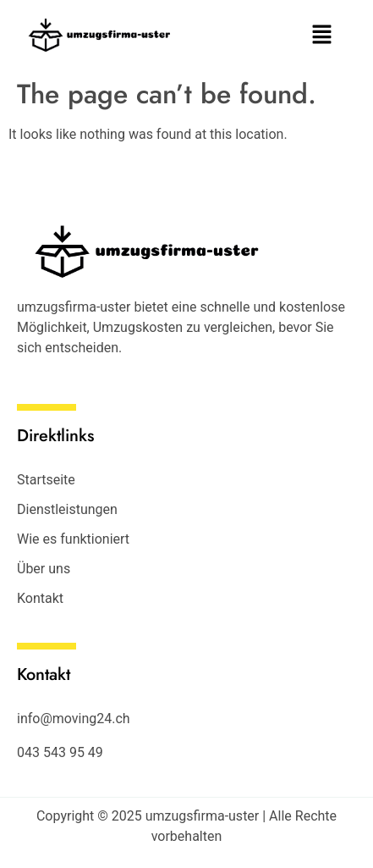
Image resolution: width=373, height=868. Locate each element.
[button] (322, 36)
